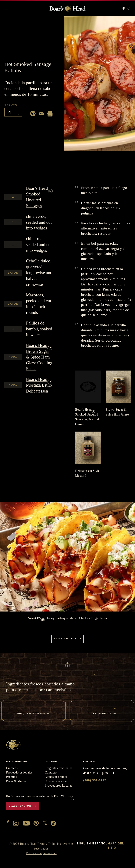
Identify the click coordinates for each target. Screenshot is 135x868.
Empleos (12, 768)
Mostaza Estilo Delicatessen (39, 385)
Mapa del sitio (116, 846)
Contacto (51, 772)
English (84, 844)
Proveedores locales (19, 772)
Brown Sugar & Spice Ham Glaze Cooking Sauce (39, 357)
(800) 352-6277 (95, 780)
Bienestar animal (56, 777)
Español (100, 844)
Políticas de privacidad (41, 853)
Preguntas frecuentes (58, 768)
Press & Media (16, 781)
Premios (12, 777)
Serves (11, 105)
